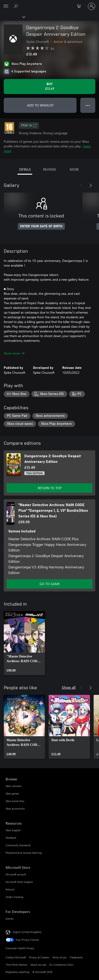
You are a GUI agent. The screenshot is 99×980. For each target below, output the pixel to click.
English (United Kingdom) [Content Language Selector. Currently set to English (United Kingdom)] (27, 932)
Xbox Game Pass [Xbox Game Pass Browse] (15, 801)
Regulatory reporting (17, 972)
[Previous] (81, 185)
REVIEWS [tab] (49, 169)
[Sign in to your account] (92, 6)
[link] (24, 643)
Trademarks (76, 957)
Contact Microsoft (16, 957)
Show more (14, 353)
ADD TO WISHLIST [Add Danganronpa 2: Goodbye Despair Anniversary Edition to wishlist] (40, 105)
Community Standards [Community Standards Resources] (18, 845)
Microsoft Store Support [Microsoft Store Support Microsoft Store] (19, 882)
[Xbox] (12, 17)
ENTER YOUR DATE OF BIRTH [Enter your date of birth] (41, 226)
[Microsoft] (49, 4)
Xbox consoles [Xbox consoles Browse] (14, 786)
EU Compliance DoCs (61, 965)
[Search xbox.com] (16, 6)
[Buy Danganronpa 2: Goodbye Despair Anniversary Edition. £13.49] (49, 87)
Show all (69, 687)
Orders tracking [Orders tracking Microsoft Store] (14, 897)
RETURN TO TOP (50, 488)
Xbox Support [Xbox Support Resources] (13, 830)
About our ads (38, 965)
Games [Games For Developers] (10, 919)
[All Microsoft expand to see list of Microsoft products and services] (6, 6)
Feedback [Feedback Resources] (11, 838)
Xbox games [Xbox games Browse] (12, 793)
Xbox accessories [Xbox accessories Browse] (15, 809)
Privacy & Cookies (39, 957)
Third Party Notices (16, 965)
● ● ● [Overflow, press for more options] (88, 105)
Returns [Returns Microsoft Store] (10, 889)
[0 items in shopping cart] (80, 6)
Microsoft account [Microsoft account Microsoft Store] (16, 874)
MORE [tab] (74, 169)
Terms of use (59, 957)
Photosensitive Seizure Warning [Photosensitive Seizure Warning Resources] (24, 853)
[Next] (91, 185)
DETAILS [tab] (25, 169)
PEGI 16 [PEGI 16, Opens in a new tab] (29, 126)
